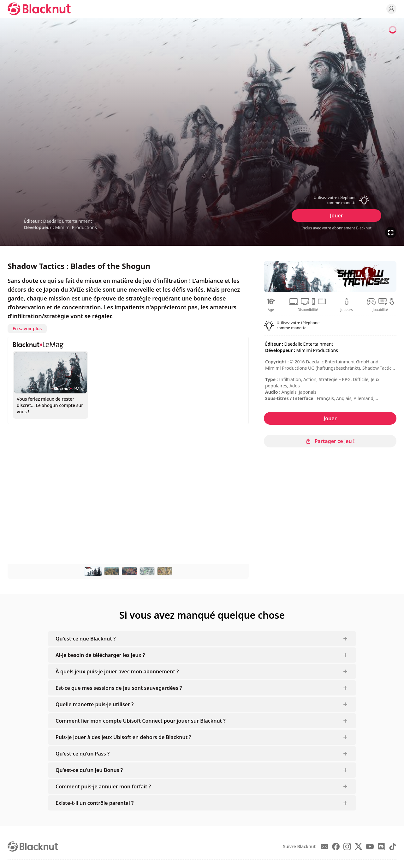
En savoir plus (27, 328)
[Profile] (391, 9)
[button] (336, 200)
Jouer (336, 215)
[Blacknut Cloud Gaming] (39, 9)
